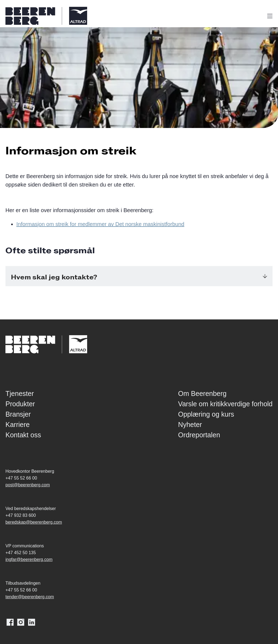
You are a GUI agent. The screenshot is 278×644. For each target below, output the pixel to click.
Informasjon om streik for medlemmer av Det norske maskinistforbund (100, 224)
